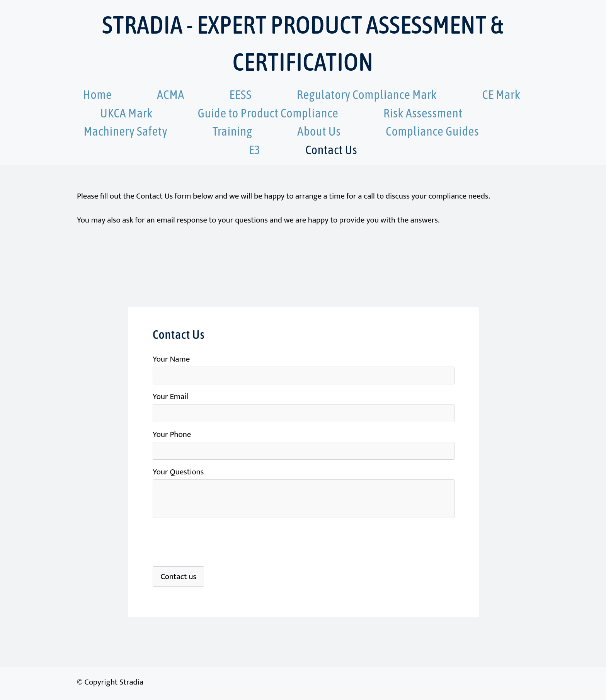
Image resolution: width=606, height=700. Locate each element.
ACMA (171, 94)
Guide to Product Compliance (268, 113)
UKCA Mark (126, 113)
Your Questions (178, 472)
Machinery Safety (125, 131)
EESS (241, 94)
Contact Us (331, 150)
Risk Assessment (423, 113)
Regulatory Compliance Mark (368, 94)
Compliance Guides (432, 131)
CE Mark (501, 94)
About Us (319, 131)
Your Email (170, 397)
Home (98, 94)
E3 (255, 150)
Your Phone (172, 434)
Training (232, 131)
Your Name (171, 359)
